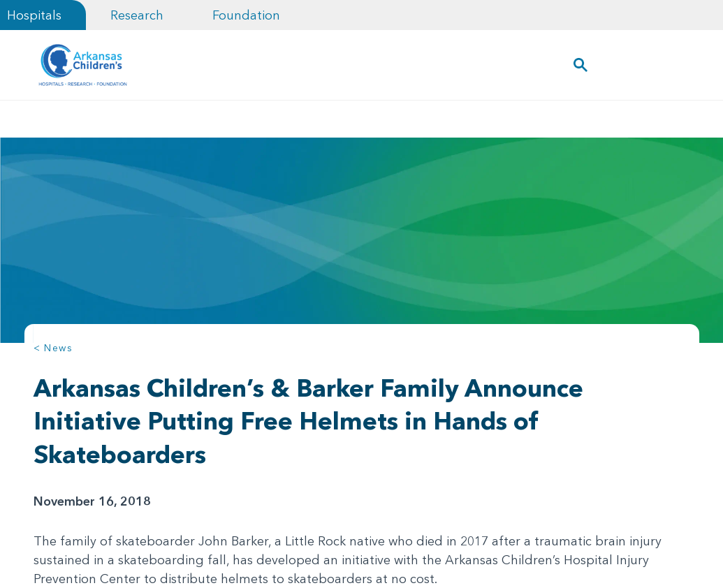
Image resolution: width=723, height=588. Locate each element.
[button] (580, 65)
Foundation (246, 15)
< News (53, 348)
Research (137, 15)
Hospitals (34, 15)
